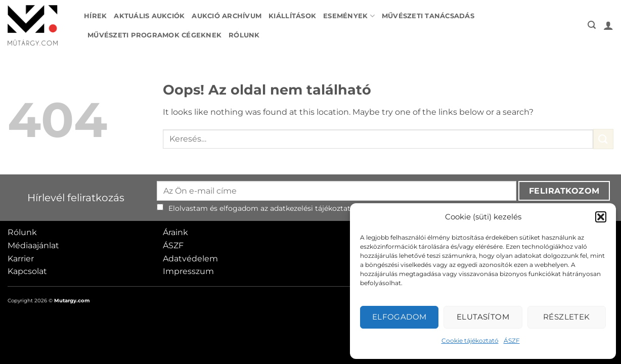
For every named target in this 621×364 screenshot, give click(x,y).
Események (349, 16)
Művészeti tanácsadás (428, 16)
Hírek (95, 16)
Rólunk (244, 35)
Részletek (567, 317)
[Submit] (603, 139)
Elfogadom (400, 317)
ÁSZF (512, 340)
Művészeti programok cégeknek (154, 35)
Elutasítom (483, 317)
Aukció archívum (227, 16)
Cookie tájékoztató (470, 340)
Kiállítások (292, 16)
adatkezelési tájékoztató (313, 208)
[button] (601, 217)
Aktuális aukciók (149, 16)
